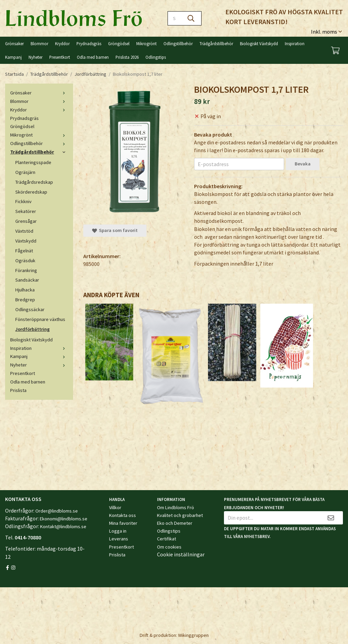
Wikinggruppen (193, 635)
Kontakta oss (123, 515)
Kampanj (13, 57)
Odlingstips (156, 57)
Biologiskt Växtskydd (259, 43)
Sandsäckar (27, 280)
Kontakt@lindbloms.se (63, 526)
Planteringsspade (33, 162)
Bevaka (303, 164)
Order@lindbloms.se (57, 511)
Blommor (39, 43)
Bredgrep (25, 300)
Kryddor (62, 43)
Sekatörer (26, 211)
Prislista (18, 390)
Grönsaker (14, 43)
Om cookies (169, 547)
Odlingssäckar (30, 309)
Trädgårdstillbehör (216, 43)
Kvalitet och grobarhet (180, 515)
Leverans (119, 539)
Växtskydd (26, 241)
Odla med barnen (93, 57)
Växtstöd (24, 231)
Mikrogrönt (146, 43)
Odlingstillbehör (178, 43)
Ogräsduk (25, 261)
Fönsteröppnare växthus (40, 319)
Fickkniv (23, 201)
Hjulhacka (25, 290)
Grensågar (26, 221)
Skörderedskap (31, 192)
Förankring (26, 270)
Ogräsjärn (25, 172)
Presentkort (60, 57)
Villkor (115, 507)
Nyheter (36, 57)
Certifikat (167, 539)
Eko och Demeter (175, 523)
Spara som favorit (115, 230)
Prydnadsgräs (89, 43)
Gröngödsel (119, 43)
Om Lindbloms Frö (176, 507)
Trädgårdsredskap (34, 182)
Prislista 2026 (127, 57)
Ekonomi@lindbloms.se (64, 519)
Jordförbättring (32, 329)
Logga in (118, 531)
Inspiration (295, 43)
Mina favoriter (123, 523)
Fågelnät (24, 251)
